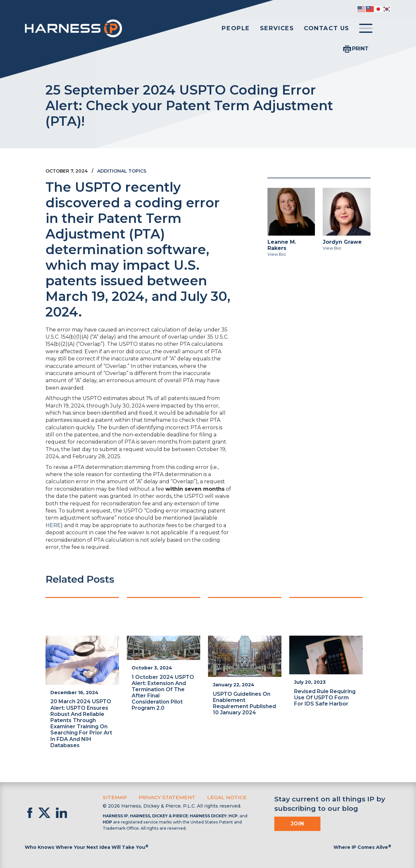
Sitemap (114, 797)
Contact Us (327, 28)
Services (277, 28)
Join (297, 823)
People (236, 28)
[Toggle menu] (366, 29)
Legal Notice (220, 797)
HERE (53, 525)
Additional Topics (122, 171)
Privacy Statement (163, 797)
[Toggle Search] (385, 29)
